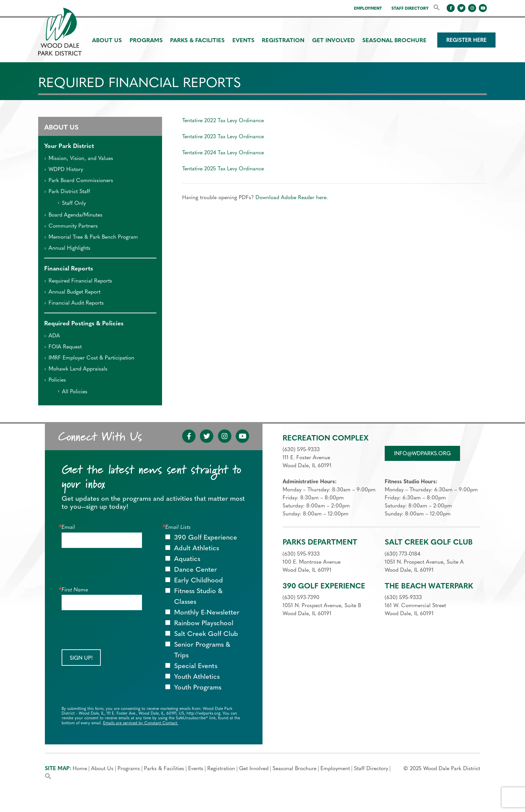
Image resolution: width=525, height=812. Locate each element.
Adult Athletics (197, 549)
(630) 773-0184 (402, 554)
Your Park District (69, 146)
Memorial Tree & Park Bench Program (91, 237)
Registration (283, 41)
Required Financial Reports (78, 281)
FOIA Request (63, 347)
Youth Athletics (197, 677)
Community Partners (71, 226)
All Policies (72, 392)
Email (68, 527)
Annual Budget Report (72, 292)
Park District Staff (67, 192)
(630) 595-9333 (301, 450)
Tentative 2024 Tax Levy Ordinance (223, 153)
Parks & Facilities (197, 41)
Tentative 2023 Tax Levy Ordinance (223, 137)
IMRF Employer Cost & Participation (89, 358)
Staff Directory (410, 9)
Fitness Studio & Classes (198, 597)
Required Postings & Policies (84, 324)
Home (80, 769)
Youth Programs (198, 688)
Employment (368, 9)
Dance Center (196, 570)
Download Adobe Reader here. (292, 198)
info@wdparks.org (422, 454)
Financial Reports (69, 269)
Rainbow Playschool (204, 624)
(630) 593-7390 (301, 598)
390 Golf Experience (206, 538)
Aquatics (187, 559)
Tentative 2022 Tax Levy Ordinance (223, 121)
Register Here (466, 40)
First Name (75, 590)
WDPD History (63, 170)
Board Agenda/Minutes (73, 215)
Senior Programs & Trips (202, 650)
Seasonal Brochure (394, 41)
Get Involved (333, 41)
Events (243, 41)
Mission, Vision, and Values (79, 159)
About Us (107, 41)
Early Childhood (199, 581)
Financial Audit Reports (74, 303)
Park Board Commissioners (79, 181)
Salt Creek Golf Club (206, 634)
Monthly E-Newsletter (207, 613)
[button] (437, 8)
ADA (52, 336)
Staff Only (71, 204)
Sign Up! (81, 658)
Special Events (196, 666)
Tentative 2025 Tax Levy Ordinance (223, 169)
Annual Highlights (67, 248)
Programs (146, 41)
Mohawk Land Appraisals (76, 369)
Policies (55, 380)
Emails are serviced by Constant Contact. (141, 723)
